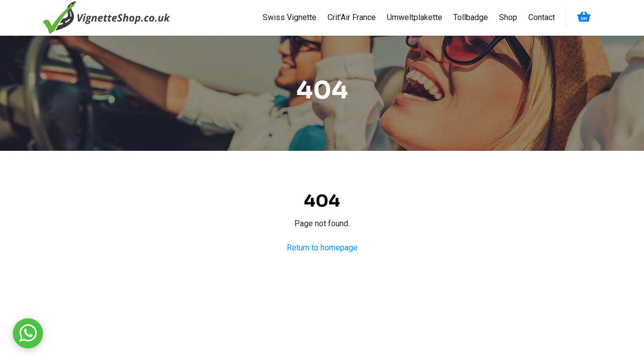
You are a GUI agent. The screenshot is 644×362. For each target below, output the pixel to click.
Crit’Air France (352, 17)
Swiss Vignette (290, 17)
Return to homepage (322, 248)
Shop (508, 17)
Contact (542, 17)
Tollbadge (471, 17)
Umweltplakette (415, 17)
